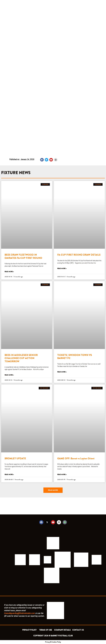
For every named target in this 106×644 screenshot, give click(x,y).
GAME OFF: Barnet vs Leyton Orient (76, 458)
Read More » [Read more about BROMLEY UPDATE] (9, 475)
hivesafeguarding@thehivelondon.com (19, 613)
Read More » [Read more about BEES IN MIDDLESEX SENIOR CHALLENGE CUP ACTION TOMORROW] (9, 375)
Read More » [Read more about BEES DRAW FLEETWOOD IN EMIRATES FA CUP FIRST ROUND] (9, 272)
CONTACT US (78, 630)
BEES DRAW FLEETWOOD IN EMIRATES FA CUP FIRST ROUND (23, 256)
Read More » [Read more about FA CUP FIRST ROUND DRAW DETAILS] (62, 269)
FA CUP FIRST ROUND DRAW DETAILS (79, 255)
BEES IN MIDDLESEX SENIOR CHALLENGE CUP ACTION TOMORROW (21, 358)
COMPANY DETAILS (62, 630)
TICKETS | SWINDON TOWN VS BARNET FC (75, 357)
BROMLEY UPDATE (15, 458)
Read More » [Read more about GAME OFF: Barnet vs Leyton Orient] (62, 475)
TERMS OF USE (46, 630)
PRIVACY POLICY (30, 630)
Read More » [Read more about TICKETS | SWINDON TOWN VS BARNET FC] (62, 372)
